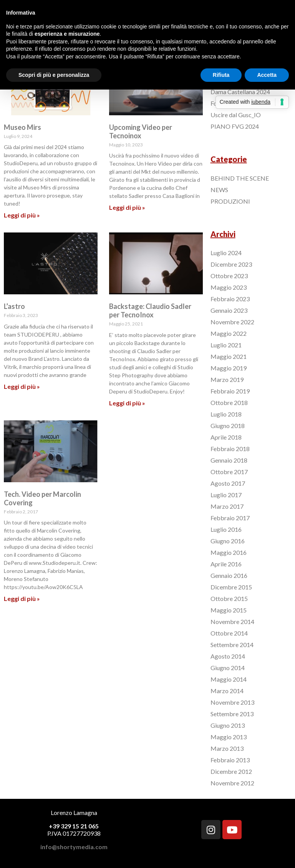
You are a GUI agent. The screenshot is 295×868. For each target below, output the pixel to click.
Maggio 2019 (229, 368)
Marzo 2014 (227, 691)
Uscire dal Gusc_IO (236, 115)
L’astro (14, 306)
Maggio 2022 (229, 333)
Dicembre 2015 (231, 587)
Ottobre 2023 (229, 276)
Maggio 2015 (229, 610)
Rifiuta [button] (221, 75)
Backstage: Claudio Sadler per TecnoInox (150, 310)
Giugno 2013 (228, 725)
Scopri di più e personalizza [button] (54, 75)
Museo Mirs (22, 127)
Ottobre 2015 (229, 598)
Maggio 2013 (229, 737)
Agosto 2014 (228, 656)
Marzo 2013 (227, 748)
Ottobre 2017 (229, 472)
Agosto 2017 (228, 483)
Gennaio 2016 (229, 575)
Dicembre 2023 (231, 264)
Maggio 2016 (229, 552)
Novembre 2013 (232, 702)
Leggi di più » (22, 215)
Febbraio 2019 (230, 391)
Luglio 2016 (226, 529)
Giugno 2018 (228, 426)
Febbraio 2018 (230, 449)
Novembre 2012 (232, 783)
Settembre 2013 (232, 714)
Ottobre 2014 (229, 633)
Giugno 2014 (228, 668)
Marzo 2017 (227, 506)
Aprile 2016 (226, 564)
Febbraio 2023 (230, 299)
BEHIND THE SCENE (240, 178)
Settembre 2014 (232, 645)
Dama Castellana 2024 (240, 92)
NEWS (219, 190)
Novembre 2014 (232, 622)
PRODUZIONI (230, 201)
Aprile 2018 (226, 437)
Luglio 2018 (226, 414)
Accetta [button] (267, 75)
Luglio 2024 (226, 253)
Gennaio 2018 (229, 460)
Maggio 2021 (229, 356)
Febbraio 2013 (230, 760)
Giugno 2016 (228, 541)
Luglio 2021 (226, 345)
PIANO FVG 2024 (235, 126)
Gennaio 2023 (229, 310)
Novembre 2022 (232, 322)
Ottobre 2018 (229, 402)
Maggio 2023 (229, 287)
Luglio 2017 (226, 495)
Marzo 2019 (227, 379)
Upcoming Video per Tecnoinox (141, 131)
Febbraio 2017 (230, 518)
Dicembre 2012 (231, 771)
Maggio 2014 (229, 679)
